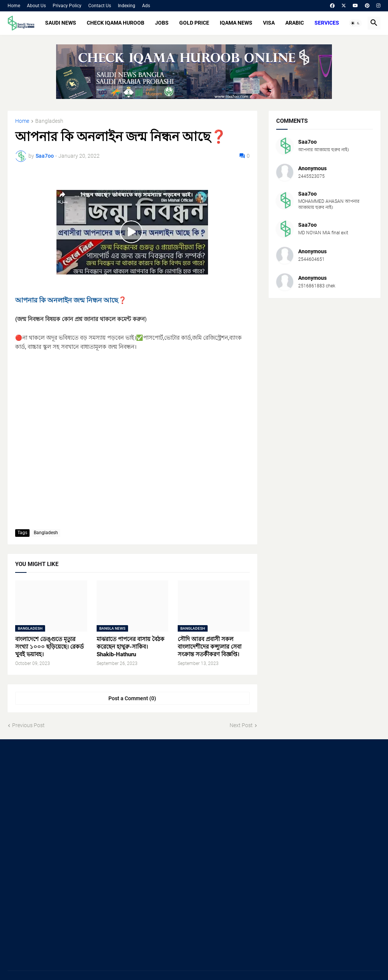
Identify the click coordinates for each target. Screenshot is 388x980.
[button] (355, 23)
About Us (36, 6)
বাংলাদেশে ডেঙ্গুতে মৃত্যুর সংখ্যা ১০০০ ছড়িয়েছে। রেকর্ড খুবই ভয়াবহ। (49, 647)
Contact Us (100, 6)
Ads (146, 6)
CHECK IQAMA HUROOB (116, 23)
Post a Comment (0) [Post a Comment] (132, 698)
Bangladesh (49, 121)
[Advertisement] (66, 802)
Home (14, 6)
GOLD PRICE (194, 23)
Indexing (127, 6)
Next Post (241, 725)
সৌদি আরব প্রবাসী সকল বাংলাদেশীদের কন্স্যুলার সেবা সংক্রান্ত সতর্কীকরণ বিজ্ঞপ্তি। (210, 647)
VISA (269, 23)
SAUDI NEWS (61, 23)
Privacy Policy (67, 6)
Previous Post (28, 725)
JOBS (162, 23)
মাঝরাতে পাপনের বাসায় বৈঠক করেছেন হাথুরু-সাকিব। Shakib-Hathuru (131, 647)
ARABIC (295, 23)
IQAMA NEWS (236, 23)
